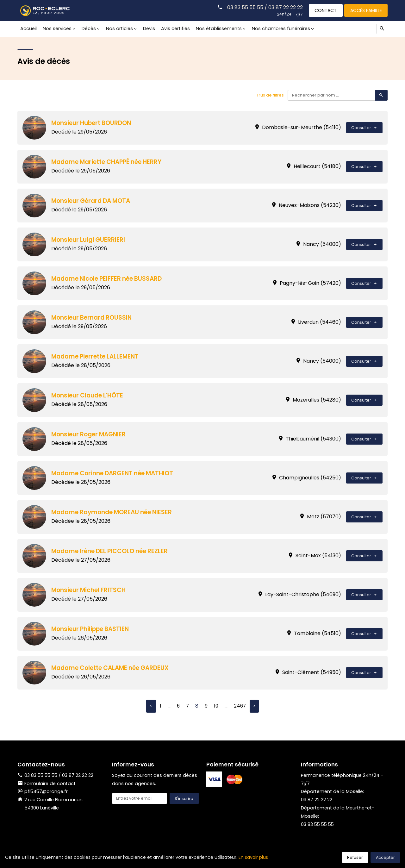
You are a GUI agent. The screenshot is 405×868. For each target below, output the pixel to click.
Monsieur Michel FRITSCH (90, 590)
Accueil (28, 28)
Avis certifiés (173, 28)
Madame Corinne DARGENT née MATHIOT (114, 473)
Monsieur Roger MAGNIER (90, 434)
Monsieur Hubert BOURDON (92, 123)
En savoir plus (253, 857)
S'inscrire (184, 799)
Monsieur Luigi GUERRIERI (89, 240)
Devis (147, 28)
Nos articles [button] (118, 28)
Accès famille (365, 10)
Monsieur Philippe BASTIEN (92, 629)
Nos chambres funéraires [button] (277, 28)
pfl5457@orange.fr (46, 792)
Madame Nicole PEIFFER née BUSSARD (108, 279)
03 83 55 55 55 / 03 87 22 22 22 (263, 7)
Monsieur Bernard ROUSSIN (93, 318)
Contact (324, 10)
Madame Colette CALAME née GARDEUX (112, 668)
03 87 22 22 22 (317, 800)
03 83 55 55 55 (318, 825)
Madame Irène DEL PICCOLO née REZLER (111, 551)
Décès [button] (87, 28)
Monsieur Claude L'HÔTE (88, 395)
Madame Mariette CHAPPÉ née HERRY (108, 162)
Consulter (364, 128)
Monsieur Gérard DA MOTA (92, 201)
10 (216, 706)
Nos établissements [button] (215, 28)
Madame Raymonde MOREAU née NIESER (113, 512)
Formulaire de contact (47, 784)
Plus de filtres (270, 95)
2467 (240, 706)
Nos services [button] (56, 28)
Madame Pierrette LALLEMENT (96, 356)
